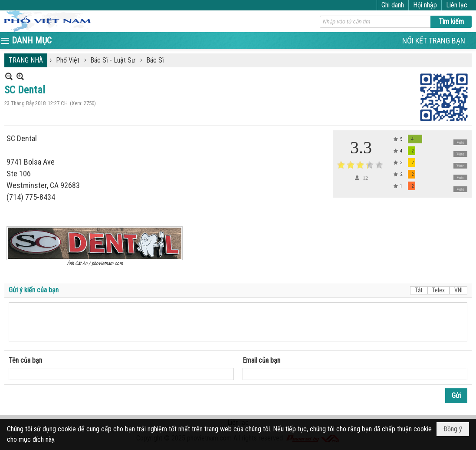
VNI (458, 290)
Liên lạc (457, 5)
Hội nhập (425, 5)
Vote (460, 142)
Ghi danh (393, 5)
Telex (438, 290)
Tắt (419, 290)
